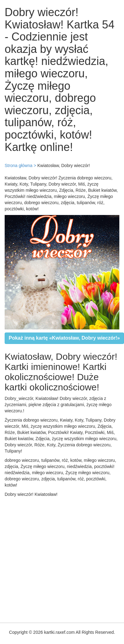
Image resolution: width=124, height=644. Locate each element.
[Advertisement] (58, 558)
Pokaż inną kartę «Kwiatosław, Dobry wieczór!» (64, 338)
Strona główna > (20, 165)
